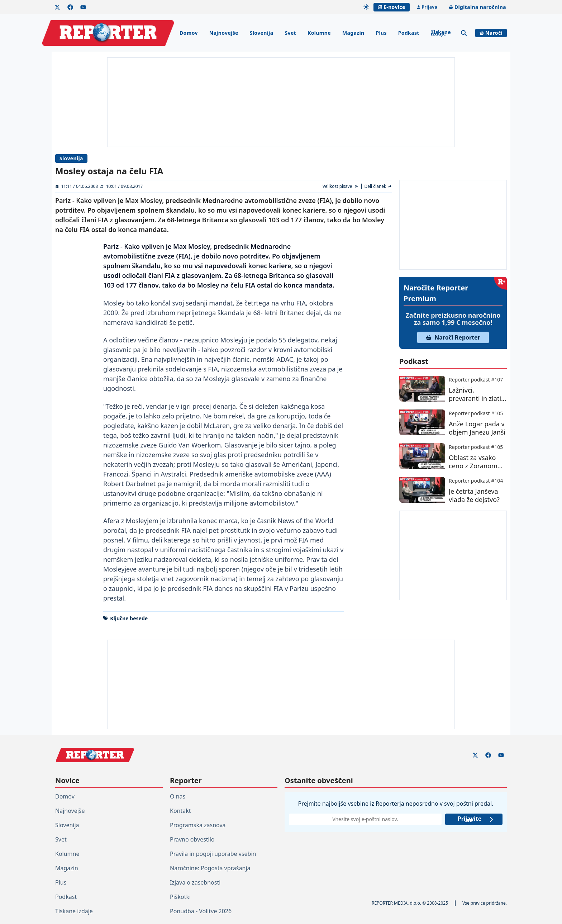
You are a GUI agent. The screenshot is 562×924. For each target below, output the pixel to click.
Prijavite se (476, 819)
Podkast (409, 33)
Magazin (353, 33)
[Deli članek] (378, 186)
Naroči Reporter (453, 337)
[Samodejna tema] (366, 7)
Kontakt (180, 811)
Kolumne (319, 33)
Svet (290, 33)
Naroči (491, 33)
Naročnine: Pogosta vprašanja (210, 868)
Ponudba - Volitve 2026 (201, 911)
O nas (178, 796)
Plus (381, 33)
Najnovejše (224, 33)
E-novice (391, 7)
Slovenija (262, 33)
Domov (189, 33)
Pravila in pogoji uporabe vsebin (213, 854)
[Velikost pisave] (341, 186)
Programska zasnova (198, 825)
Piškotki (180, 897)
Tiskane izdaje (441, 33)
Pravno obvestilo (192, 839)
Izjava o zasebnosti (195, 882)
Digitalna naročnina (477, 7)
